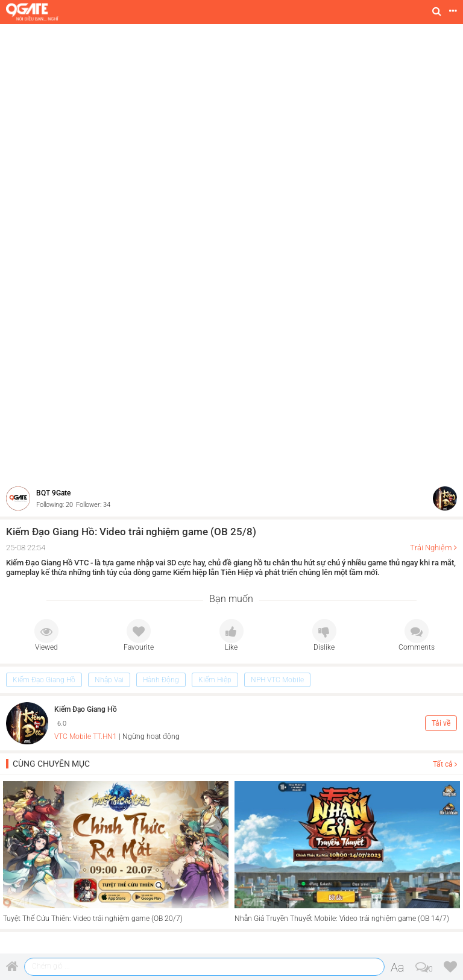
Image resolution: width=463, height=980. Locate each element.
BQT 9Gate (53, 493)
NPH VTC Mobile (277, 680)
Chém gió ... (51, 966)
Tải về (441, 723)
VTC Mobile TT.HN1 (86, 737)
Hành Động (161, 680)
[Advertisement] (231, 115)
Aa (398, 967)
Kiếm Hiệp (215, 680)
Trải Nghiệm (431, 548)
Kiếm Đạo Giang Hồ (44, 680)
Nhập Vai (109, 680)
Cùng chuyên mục (51, 764)
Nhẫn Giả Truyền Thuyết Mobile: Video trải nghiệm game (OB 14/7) (342, 919)
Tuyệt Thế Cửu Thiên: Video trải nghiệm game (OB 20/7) (93, 919)
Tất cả (445, 764)
